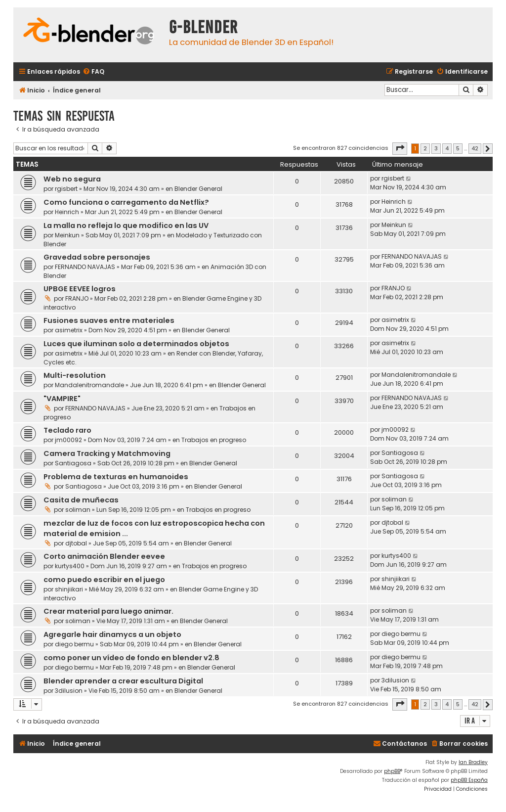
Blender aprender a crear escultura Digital (123, 681)
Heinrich (67, 212)
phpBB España (469, 780)
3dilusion (69, 691)
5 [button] (458, 148)
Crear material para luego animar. (108, 611)
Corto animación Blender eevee (104, 556)
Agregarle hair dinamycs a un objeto (112, 634)
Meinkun (67, 235)
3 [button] (436, 148)
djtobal (76, 543)
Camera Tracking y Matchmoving (107, 453)
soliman (78, 510)
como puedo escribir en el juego (104, 580)
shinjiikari (69, 589)
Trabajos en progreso (214, 440)
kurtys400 (70, 566)
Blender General (198, 189)
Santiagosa (73, 463)
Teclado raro (67, 430)
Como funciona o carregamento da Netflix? (126, 202)
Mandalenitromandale (89, 385)
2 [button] (425, 148)
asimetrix (69, 330)
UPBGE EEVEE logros (80, 289)
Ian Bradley (473, 762)
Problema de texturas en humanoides (116, 477)
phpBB (392, 771)
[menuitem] (93, 72)
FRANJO (77, 298)
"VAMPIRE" (62, 399)
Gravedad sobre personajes (97, 257)
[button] (400, 148)
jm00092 (68, 440)
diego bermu (74, 644)
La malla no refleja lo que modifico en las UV (126, 226)
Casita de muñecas (81, 500)
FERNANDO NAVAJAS (85, 267)
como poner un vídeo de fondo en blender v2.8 (131, 658)
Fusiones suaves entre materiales (109, 320)
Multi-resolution (75, 375)
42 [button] (475, 148)
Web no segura (72, 179)
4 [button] (447, 148)
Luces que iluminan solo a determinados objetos (136, 344)
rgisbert (66, 189)
